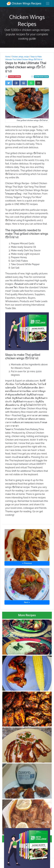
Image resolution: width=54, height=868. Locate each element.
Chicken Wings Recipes (24, 3)
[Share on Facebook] (16, 83)
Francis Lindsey (15, 77)
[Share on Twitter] (9, 83)
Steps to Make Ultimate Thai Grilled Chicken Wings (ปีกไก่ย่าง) (24, 58)
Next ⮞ (27, 602)
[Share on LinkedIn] (24, 83)
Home (8, 57)
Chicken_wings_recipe (20, 57)
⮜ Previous (27, 563)
